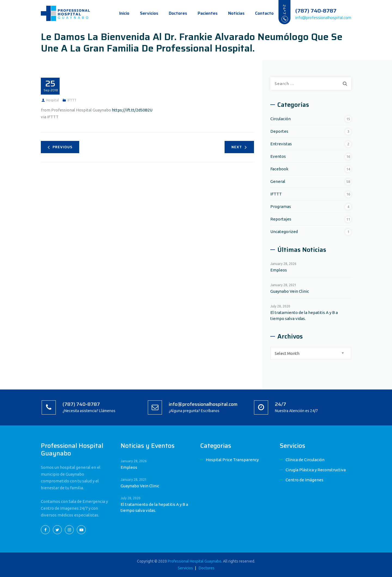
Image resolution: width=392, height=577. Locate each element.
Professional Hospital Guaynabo (195, 561)
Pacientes (202, 13)
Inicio (119, 13)
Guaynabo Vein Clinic (290, 291)
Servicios (144, 13)
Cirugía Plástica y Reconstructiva (316, 470)
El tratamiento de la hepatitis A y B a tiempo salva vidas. (304, 315)
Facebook (279, 169)
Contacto (259, 13)
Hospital (53, 100)
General (278, 181)
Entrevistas (281, 144)
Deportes (279, 131)
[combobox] (311, 353)
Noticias (231, 13)
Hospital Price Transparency (232, 460)
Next (239, 147)
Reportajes (281, 219)
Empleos (279, 270)
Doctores (172, 13)
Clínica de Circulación (305, 460)
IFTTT (72, 100)
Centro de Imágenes (304, 480)
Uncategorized (284, 232)
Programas (281, 206)
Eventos (278, 156)
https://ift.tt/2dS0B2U (132, 110)
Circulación (281, 119)
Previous (60, 147)
